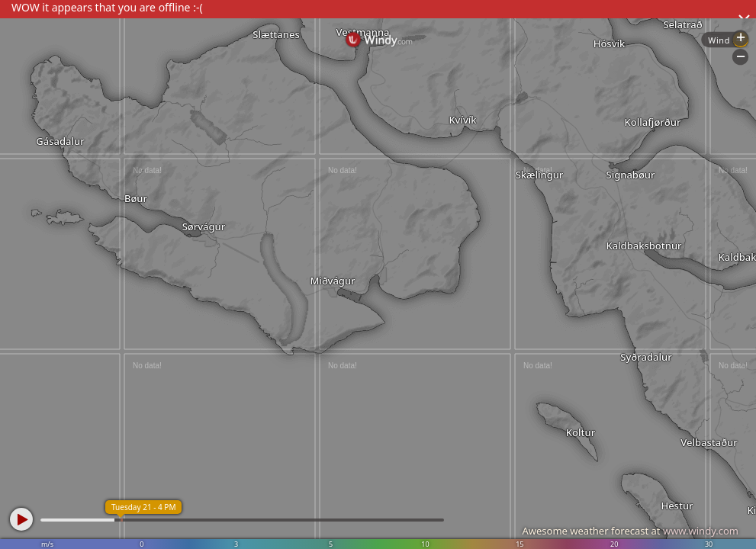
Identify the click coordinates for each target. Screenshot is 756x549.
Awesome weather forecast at (630, 531)
